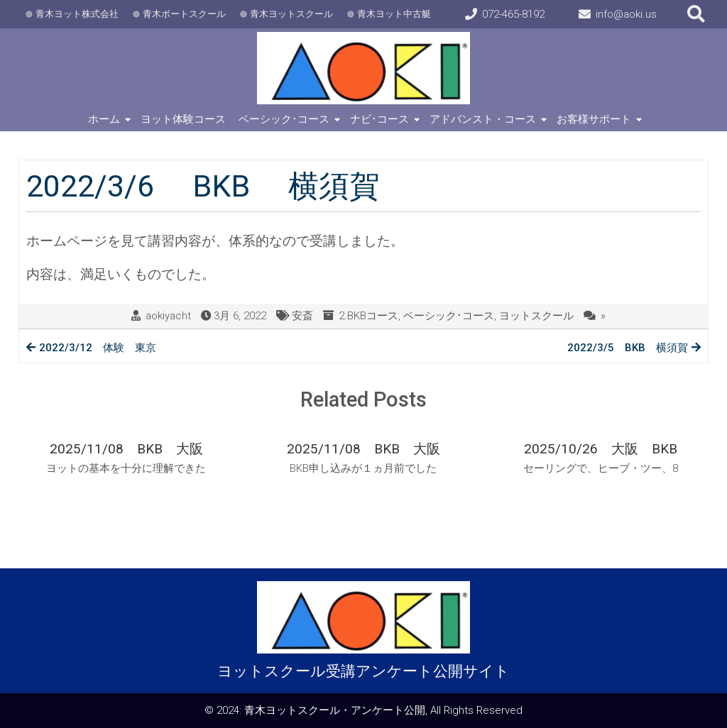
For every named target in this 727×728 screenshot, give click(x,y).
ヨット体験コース (183, 119)
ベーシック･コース (284, 119)
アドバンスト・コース (483, 119)
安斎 (302, 316)
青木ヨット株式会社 (77, 14)
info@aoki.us (626, 14)
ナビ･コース (379, 119)
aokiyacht (168, 316)
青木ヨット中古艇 (394, 14)
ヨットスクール (536, 316)
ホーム (104, 119)
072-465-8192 (513, 14)
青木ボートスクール (184, 14)
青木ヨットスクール (291, 14)
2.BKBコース (368, 316)
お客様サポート (594, 119)
